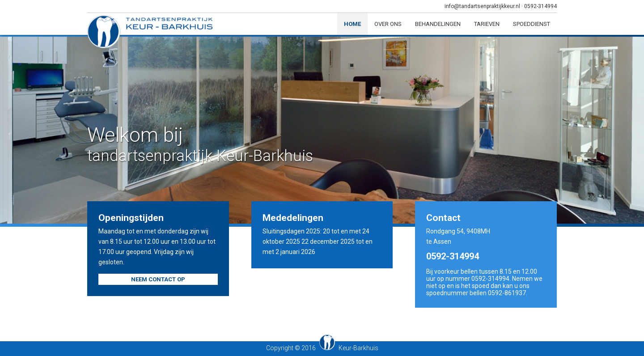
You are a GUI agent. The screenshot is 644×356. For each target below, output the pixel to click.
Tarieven (487, 24)
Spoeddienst (532, 24)
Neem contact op (158, 279)
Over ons (388, 24)
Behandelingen (438, 24)
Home (352, 24)
